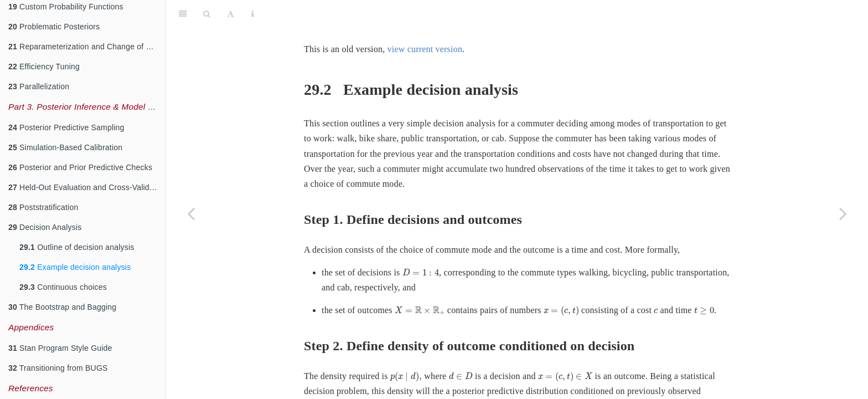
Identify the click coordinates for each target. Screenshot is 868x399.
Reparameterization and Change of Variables (87, 47)
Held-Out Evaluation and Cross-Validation (87, 187)
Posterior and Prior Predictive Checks (80, 167)
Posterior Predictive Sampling (66, 127)
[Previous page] (191, 213)
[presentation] (421, 245)
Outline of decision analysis (77, 247)
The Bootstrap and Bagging (62, 307)
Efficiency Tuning (44, 66)
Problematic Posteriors (54, 27)
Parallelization (39, 86)
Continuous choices (63, 287)
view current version (425, 21)
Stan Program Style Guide (60, 348)
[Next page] (843, 213)
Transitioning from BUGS (58, 368)
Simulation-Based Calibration (65, 147)
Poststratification (43, 207)
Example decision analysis (75, 267)
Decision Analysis (45, 227)
